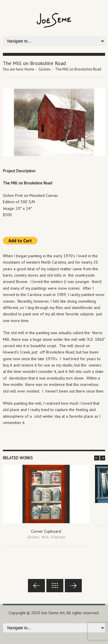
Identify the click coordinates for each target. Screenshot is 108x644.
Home (29, 69)
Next (73, 586)
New (45, 537)
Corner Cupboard (46, 531)
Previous (36, 586)
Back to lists (55, 586)
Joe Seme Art (53, 613)
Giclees (45, 69)
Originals (58, 537)
